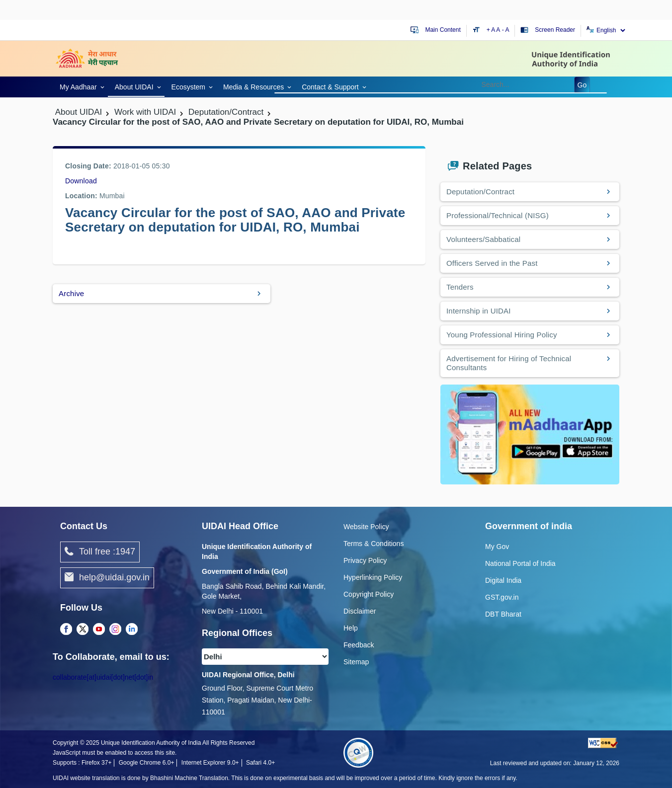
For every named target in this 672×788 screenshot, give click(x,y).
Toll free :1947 (100, 552)
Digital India (503, 580)
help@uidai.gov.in (107, 578)
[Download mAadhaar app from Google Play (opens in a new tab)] (530, 434)
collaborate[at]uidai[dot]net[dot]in (103, 677)
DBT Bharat (503, 614)
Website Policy (366, 527)
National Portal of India (520, 563)
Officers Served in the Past (492, 263)
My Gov (497, 547)
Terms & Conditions (374, 544)
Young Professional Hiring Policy (502, 335)
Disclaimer (360, 611)
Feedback (359, 645)
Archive (71, 293)
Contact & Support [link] (330, 87)
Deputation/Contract (480, 192)
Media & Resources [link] (253, 87)
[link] (80, 86)
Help (351, 628)
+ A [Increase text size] (492, 30)
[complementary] (66, 630)
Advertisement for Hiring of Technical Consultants (509, 363)
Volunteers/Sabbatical (483, 239)
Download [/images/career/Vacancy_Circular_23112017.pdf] (81, 181)
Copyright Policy (369, 594)
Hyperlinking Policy (373, 577)
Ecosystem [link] (188, 87)
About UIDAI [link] (134, 87)
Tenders (460, 287)
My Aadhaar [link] (78, 87)
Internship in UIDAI (479, 311)
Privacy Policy (365, 560)
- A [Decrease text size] (506, 30)
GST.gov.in (502, 597)
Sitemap (356, 662)
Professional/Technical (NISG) (498, 215)
